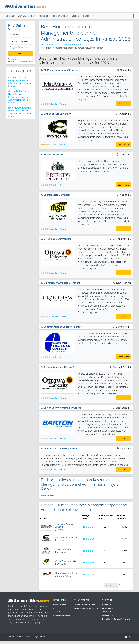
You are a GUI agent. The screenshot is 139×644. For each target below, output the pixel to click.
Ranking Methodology (62, 616)
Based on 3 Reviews (58, 104)
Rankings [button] (43, 16)
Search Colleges (60, 605)
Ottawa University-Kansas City (60, 367)
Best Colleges (48, 44)
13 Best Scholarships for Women (86, 608)
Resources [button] (88, 16)
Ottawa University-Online (58, 239)
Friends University (54, 155)
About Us (57, 612)
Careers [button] (75, 16)
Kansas (78, 44)
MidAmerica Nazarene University (62, 70)
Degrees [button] (10, 16)
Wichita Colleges (47, 496)
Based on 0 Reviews (58, 273)
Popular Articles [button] (60, 16)
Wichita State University (57, 195)
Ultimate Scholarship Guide (84, 605)
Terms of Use (107, 612)
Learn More (123, 104)
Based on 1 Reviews (58, 185)
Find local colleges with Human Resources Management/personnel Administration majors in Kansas (19, 97)
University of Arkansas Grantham (62, 283)
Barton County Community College (63, 408)
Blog (55, 608)
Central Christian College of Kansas (63, 327)
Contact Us (107, 605)
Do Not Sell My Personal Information (117, 619)
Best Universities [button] (26, 16)
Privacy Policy (108, 608)
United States (64, 44)
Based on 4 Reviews (58, 229)
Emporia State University (57, 114)
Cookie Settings (108, 616)
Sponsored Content (12, 60)
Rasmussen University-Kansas (61, 448)
